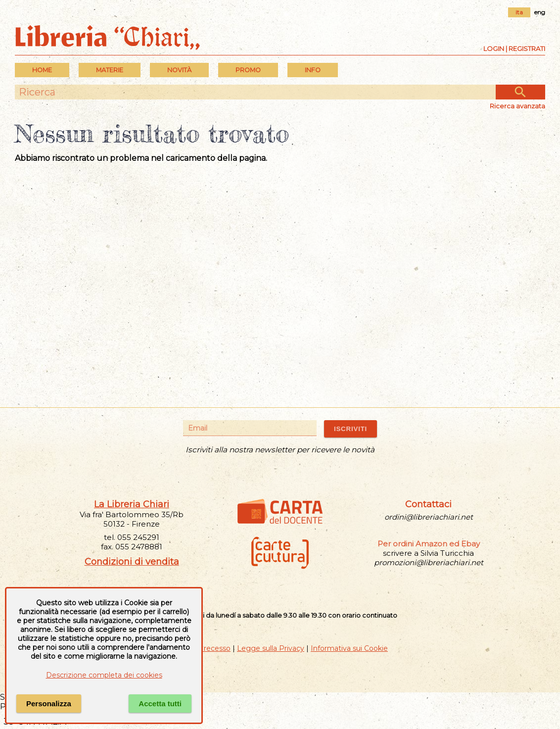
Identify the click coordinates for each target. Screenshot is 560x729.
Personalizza (49, 704)
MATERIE (110, 70)
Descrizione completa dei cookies (104, 675)
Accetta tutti (160, 704)
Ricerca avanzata (517, 106)
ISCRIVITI (350, 429)
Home (42, 70)
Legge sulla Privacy (271, 648)
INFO (313, 70)
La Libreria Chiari (132, 504)
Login (494, 49)
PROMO (248, 70)
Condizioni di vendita (132, 562)
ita (519, 12)
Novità (179, 70)
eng (540, 12)
